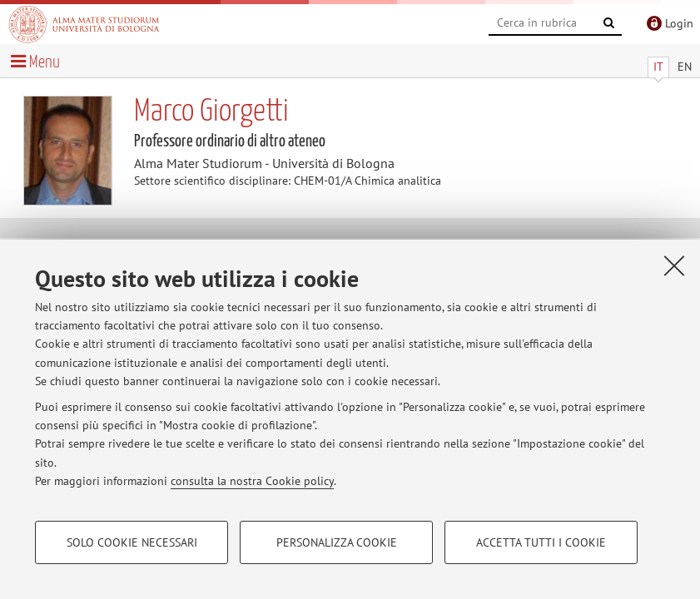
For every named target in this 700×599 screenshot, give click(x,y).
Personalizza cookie (337, 542)
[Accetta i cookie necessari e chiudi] (674, 265)
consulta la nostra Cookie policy (252, 481)
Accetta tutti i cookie (541, 542)
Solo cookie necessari (132, 542)
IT (658, 67)
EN (685, 67)
